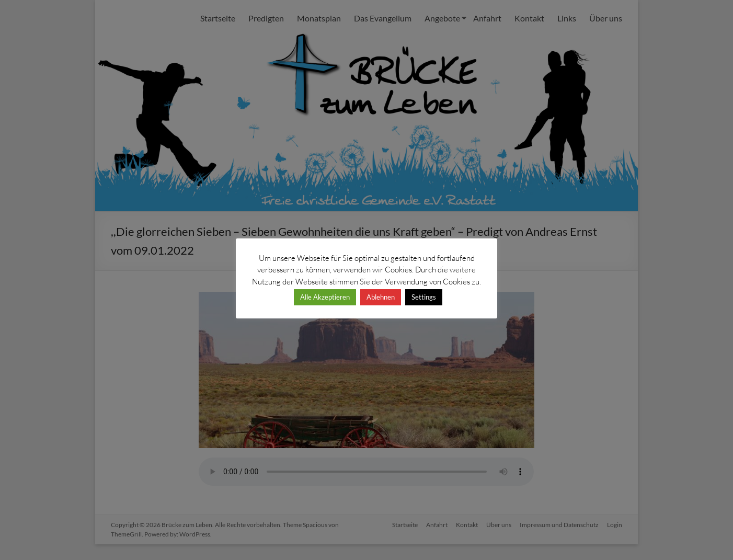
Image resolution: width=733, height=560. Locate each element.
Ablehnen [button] (381, 297)
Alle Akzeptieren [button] (325, 297)
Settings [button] (424, 297)
